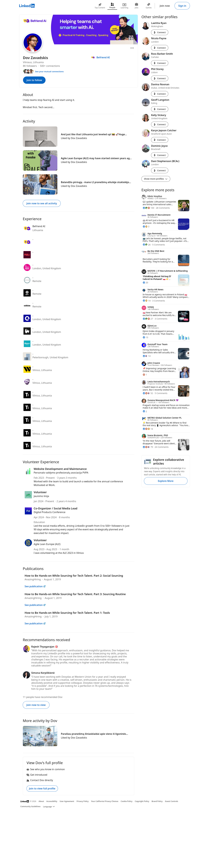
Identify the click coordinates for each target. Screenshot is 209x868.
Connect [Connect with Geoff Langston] (160, 109)
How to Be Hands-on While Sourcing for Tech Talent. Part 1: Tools (67, 613)
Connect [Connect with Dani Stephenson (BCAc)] (160, 170)
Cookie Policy (127, 801)
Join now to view (36, 705)
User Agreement (67, 801)
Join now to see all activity (42, 203)
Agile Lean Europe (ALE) (47, 544)
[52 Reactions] (148, 393)
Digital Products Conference (50, 512)
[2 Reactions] (145, 411)
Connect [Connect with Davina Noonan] (160, 94)
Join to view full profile (42, 788)
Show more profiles (156, 179)
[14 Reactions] (147, 301)
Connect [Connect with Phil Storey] (160, 78)
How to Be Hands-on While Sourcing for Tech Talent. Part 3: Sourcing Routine (75, 594)
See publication (35, 586)
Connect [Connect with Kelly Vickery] (160, 124)
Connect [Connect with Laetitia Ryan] (160, 32)
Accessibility (52, 801)
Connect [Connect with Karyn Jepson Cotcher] (160, 140)
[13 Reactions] (145, 337)
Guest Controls (172, 801)
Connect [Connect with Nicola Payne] (160, 48)
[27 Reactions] (148, 319)
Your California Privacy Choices (105, 801)
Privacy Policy (83, 801)
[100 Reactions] (148, 208)
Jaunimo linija (41, 496)
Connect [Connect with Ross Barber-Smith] (160, 63)
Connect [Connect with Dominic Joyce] (160, 155)
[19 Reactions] (148, 429)
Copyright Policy (142, 801)
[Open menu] (132, 48)
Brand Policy (157, 801)
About (41, 801)
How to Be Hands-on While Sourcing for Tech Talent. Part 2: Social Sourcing (74, 576)
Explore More (166, 481)
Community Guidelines (30, 806)
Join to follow (34, 80)
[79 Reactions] (148, 447)
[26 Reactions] (147, 245)
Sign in (182, 6)
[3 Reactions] (146, 226)
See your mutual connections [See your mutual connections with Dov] (49, 71)
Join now (165, 6)
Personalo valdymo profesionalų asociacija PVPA (61, 473)
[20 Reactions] (145, 282)
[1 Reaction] (145, 375)
